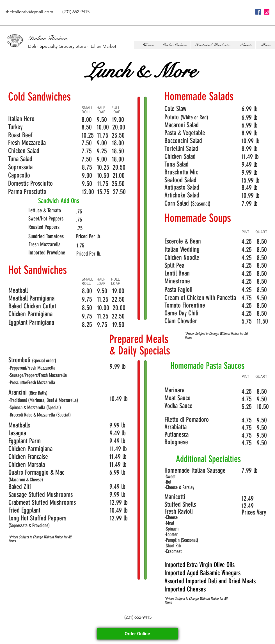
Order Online (137, 634)
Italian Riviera (48, 38)
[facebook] (258, 12)
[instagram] (267, 12)
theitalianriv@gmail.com (29, 12)
